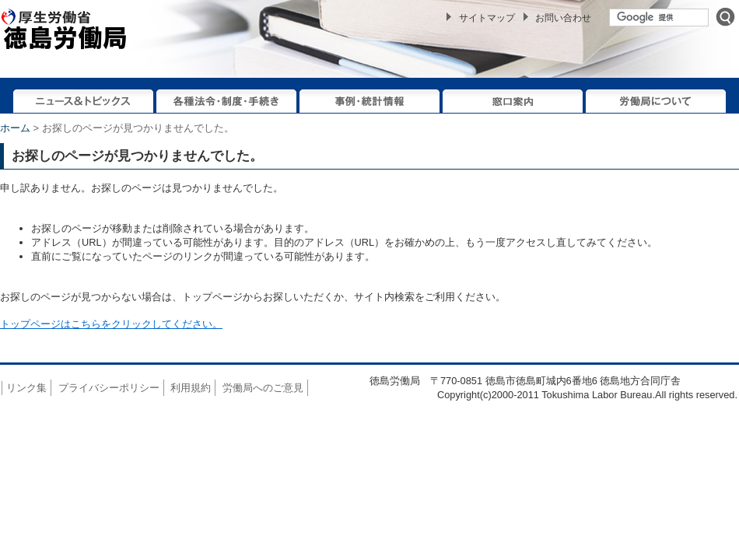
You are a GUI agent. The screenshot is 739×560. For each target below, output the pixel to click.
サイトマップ (487, 18)
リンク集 (26, 388)
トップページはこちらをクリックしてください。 (111, 324)
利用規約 (191, 388)
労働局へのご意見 (263, 388)
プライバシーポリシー (109, 388)
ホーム (15, 128)
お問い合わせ (563, 18)
